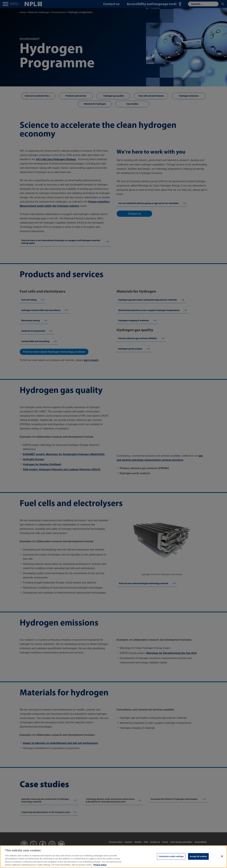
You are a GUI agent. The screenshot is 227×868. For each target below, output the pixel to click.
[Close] (222, 856)
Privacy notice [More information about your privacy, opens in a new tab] (100, 865)
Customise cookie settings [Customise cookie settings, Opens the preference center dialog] (171, 856)
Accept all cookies (198, 856)
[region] (113, 857)
